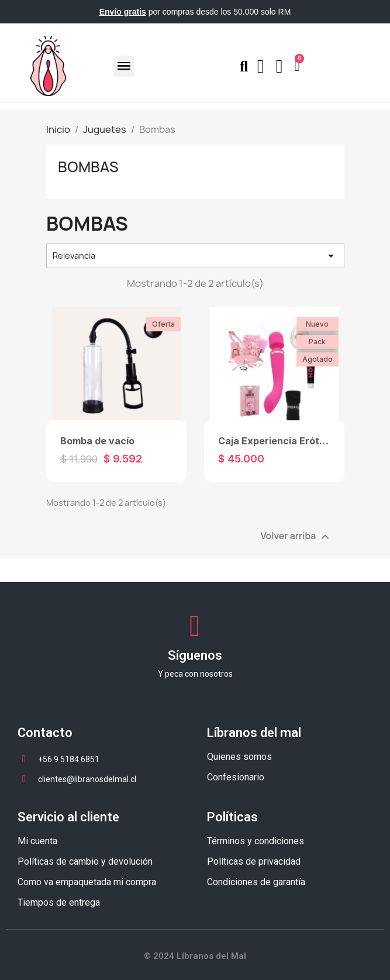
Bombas (88, 167)
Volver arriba (296, 537)
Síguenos (195, 655)
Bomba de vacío (97, 441)
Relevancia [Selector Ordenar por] (195, 256)
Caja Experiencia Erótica (276, 441)
